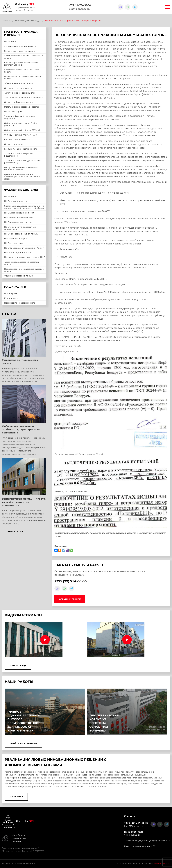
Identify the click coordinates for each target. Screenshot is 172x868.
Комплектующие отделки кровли (21, 149)
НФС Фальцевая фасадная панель (21, 234)
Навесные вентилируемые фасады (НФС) (25, 257)
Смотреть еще (15, 532)
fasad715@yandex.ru (80, 9)
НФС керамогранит (14, 243)
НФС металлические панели (18, 218)
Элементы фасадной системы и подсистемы (20, 117)
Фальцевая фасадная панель (18, 102)
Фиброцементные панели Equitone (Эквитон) (22, 124)
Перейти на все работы (23, 744)
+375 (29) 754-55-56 (80, 5)
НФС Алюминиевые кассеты (18, 222)
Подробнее (16, 797)
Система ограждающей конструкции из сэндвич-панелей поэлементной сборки (24, 207)
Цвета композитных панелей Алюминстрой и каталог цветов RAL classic (22, 177)
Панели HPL (10, 42)
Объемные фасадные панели (19, 83)
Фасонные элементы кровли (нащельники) (18, 155)
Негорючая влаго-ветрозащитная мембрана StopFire (21, 169)
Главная (6, 21)
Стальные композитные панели (20, 51)
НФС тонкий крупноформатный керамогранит (20, 228)
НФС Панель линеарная (16, 239)
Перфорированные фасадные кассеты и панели (24, 78)
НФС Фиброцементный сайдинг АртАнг (24, 248)
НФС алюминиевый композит (19, 213)
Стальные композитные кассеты (20, 46)
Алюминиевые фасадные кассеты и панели (22, 71)
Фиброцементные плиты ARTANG (21, 135)
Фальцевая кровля (14, 144)
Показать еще (18, 666)
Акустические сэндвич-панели (19, 93)
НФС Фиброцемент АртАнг (18, 253)
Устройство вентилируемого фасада (20, 362)
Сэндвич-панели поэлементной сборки (24, 98)
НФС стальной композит (16, 201)
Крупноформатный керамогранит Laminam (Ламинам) (21, 64)
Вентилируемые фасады (28, 21)
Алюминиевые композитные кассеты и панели (24, 57)
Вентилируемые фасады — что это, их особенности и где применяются (24, 502)
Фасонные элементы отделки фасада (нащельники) (23, 162)
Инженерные (11, 293)
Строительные (11, 298)
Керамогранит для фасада (17, 140)
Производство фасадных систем (20, 303)
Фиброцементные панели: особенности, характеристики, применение (21, 429)
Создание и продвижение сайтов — (144, 864)
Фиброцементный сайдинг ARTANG (22, 130)
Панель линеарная (14, 112)
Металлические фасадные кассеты (21, 107)
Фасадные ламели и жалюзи (18, 88)
